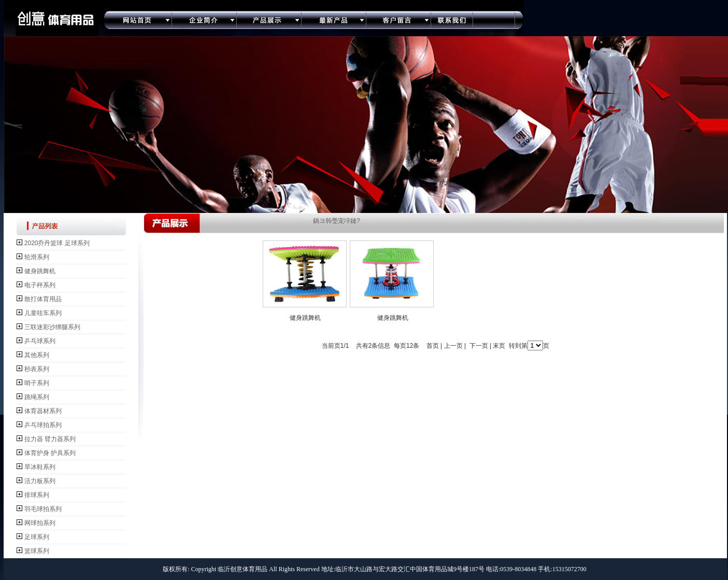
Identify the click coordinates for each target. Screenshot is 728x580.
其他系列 (37, 355)
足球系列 (37, 537)
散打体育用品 (43, 299)
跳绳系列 (37, 397)
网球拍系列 (40, 523)
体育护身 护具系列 (50, 453)
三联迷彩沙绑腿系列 (52, 327)
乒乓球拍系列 (43, 425)
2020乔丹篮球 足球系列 (57, 243)
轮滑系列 (37, 257)
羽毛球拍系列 (43, 509)
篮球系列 (37, 551)
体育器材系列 (43, 411)
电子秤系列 (40, 285)
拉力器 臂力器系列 (50, 439)
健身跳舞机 (40, 271)
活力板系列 (40, 481)
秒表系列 (37, 369)
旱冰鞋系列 (40, 467)
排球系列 (37, 495)
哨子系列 (37, 383)
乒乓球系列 (40, 341)
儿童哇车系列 (43, 313)
